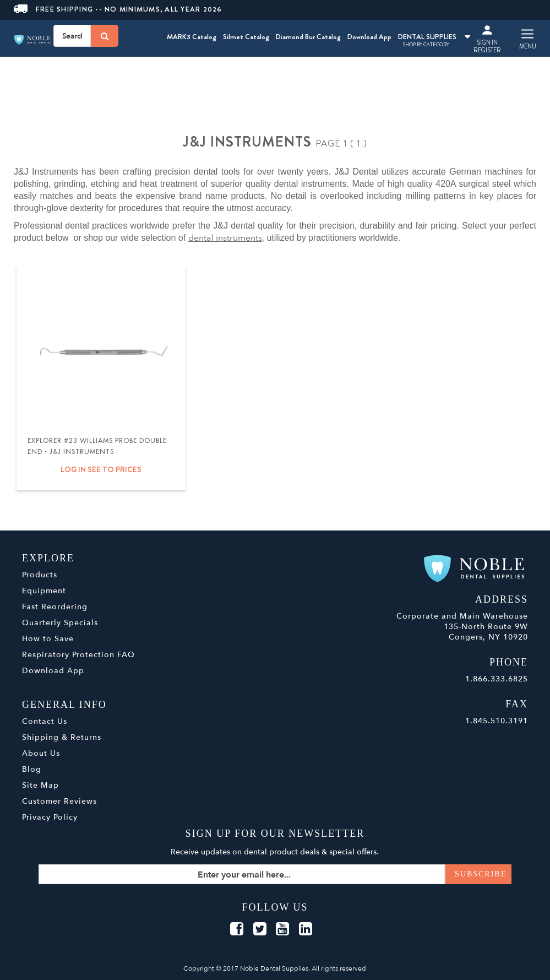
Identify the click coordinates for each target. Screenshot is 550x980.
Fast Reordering (55, 607)
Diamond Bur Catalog (308, 37)
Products (40, 575)
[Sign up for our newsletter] (275, 874)
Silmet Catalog (246, 37)
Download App (369, 37)
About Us (41, 753)
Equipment (44, 591)
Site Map (40, 785)
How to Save (48, 639)
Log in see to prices (101, 469)
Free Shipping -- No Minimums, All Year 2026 (118, 9)
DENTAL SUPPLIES (434, 37)
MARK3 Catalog (192, 37)
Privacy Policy (50, 817)
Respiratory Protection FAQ (78, 655)
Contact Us (45, 721)
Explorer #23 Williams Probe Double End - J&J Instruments (97, 446)
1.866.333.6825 (497, 679)
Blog (32, 769)
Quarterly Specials (60, 623)
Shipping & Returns (62, 737)
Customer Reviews (59, 801)
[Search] (105, 36)
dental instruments (225, 238)
